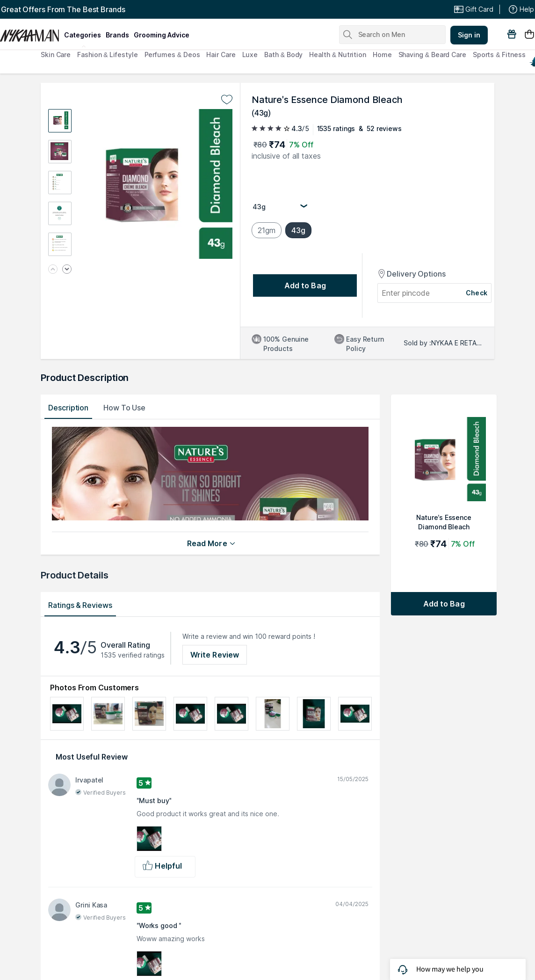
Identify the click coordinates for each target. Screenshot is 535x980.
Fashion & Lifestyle (107, 55)
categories (83, 35)
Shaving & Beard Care (432, 55)
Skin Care (56, 55)
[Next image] (67, 270)
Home (382, 55)
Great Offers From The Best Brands (63, 9)
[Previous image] (53, 270)
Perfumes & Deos (172, 55)
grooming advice (162, 35)
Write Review (215, 655)
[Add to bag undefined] (305, 285)
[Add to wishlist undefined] (227, 100)
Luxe (250, 55)
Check (477, 293)
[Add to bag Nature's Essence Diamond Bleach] (444, 604)
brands (117, 35)
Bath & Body (283, 55)
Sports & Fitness (499, 55)
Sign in (469, 35)
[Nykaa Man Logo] (31, 32)
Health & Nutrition (338, 55)
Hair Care (221, 55)
